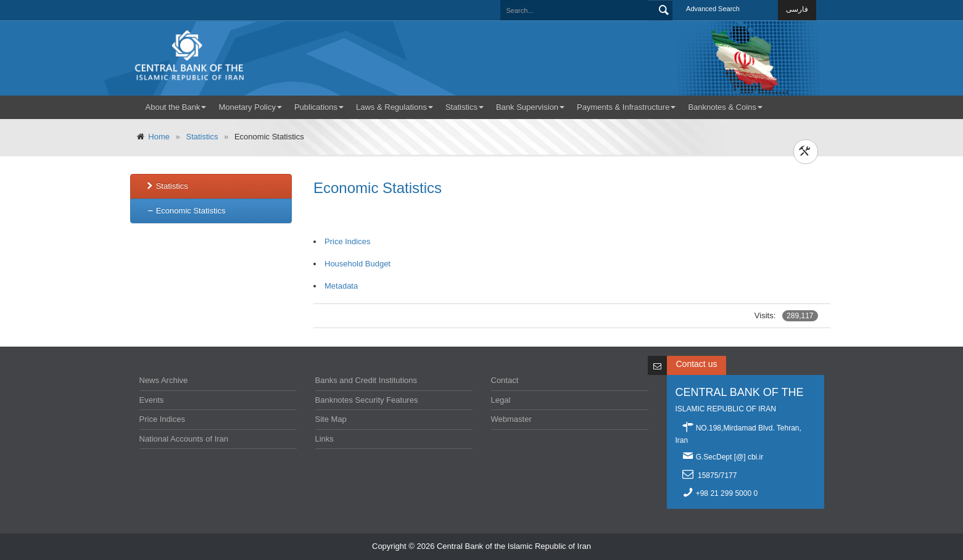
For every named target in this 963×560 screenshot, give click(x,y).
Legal (501, 400)
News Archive (164, 380)
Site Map (331, 419)
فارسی (797, 9)
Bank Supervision (530, 107)
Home (160, 137)
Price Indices (349, 241)
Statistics (465, 107)
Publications (319, 107)
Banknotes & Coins (725, 107)
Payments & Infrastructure (626, 107)
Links (324, 439)
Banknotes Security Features (367, 400)
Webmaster (511, 419)
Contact (505, 380)
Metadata (342, 286)
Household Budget (359, 264)
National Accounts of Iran (184, 439)
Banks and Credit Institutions (366, 380)
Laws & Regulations (395, 107)
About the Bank (176, 107)
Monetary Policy (250, 107)
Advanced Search (713, 9)
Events (152, 400)
